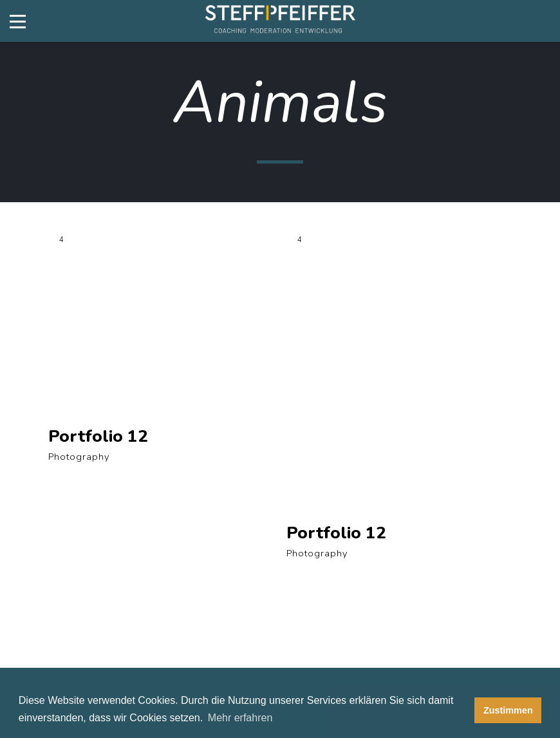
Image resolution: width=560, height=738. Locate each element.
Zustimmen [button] (508, 710)
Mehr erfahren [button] (240, 718)
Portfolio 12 (98, 436)
